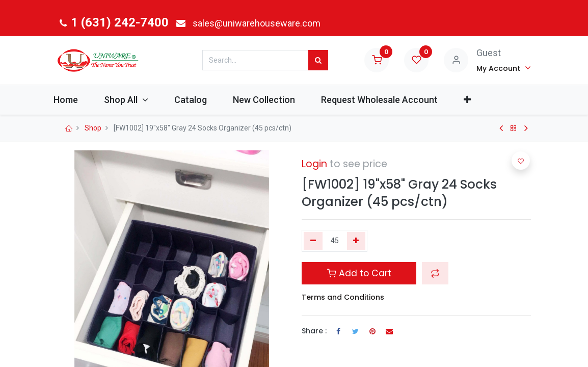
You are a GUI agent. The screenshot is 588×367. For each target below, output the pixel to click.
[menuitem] (82, 100)
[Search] (318, 60)
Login (314, 164)
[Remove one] (313, 241)
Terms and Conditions (343, 297)
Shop (93, 128)
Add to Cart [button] (359, 273)
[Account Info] (504, 68)
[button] (484, 100)
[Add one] (356, 241)
